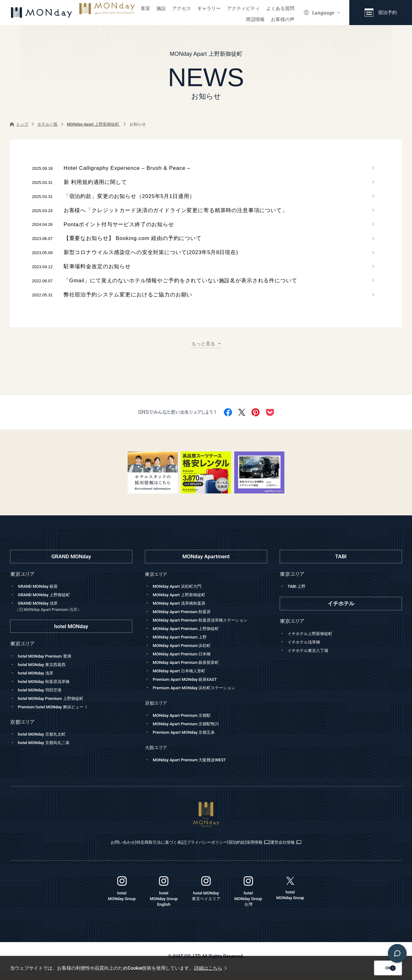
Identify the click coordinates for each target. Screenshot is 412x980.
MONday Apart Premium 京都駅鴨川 (191, 733)
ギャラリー (209, 8)
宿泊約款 (248, 852)
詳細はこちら (210, 968)
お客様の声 (283, 19)
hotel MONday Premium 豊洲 (48, 666)
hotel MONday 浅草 (38, 683)
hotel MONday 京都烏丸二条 (48, 753)
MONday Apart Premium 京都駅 (186, 725)
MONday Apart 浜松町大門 (180, 596)
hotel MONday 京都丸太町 (45, 744)
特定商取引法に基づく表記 (138, 852)
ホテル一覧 (48, 124)
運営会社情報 (326, 852)
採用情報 (283, 852)
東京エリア (157, 584)
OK (371, 968)
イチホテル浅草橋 (306, 652)
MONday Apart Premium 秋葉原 (186, 622)
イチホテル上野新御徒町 (313, 643)
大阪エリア (157, 757)
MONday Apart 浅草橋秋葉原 (183, 613)
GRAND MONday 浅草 (74, 617)
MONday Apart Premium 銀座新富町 (191, 672)
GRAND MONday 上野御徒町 (48, 605)
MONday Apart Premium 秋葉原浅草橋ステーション (207, 630)
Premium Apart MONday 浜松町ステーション (200, 698)
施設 (161, 8)
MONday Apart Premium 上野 (184, 647)
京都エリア (157, 713)
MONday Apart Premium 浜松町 (186, 655)
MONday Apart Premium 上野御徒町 (191, 639)
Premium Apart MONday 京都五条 (188, 742)
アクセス (182, 8)
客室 (145, 8)
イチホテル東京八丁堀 (311, 660)
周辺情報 (255, 19)
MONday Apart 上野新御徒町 (93, 124)
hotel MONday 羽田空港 (43, 700)
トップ (19, 124)
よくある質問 (280, 8)
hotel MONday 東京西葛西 (45, 674)
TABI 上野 (298, 596)
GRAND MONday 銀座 (41, 596)
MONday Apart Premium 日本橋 (186, 664)
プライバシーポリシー (202, 852)
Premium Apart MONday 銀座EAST (189, 689)
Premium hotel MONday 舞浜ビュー (58, 717)
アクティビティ (243, 8)
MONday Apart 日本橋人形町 (183, 681)
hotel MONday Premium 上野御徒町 (55, 708)
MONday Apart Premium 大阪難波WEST (195, 769)
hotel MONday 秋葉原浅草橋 (48, 691)
